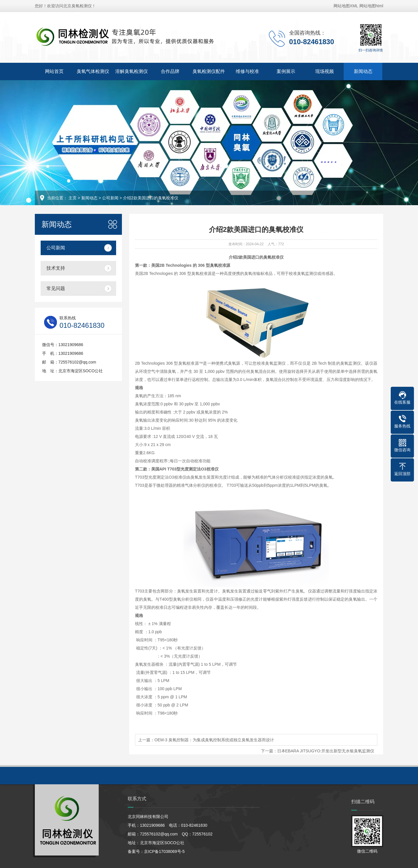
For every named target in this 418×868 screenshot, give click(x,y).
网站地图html (371, 6)
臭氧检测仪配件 (209, 71)
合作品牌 (170, 71)
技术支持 (56, 268)
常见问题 (56, 288)
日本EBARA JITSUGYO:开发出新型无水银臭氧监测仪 (326, 751)
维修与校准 (247, 71)
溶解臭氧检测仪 (131, 71)
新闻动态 (363, 71)
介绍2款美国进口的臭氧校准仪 (151, 198)
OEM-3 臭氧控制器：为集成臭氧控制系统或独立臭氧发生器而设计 (214, 740)
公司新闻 (110, 198)
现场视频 (325, 71)
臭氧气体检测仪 (93, 71)
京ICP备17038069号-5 (164, 851)
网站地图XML (346, 6)
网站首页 (54, 71)
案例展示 (286, 71)
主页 (73, 198)
